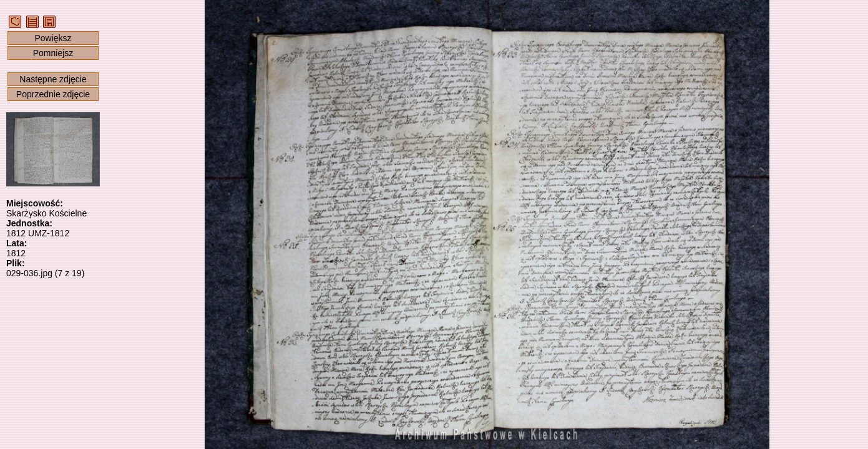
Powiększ (53, 38)
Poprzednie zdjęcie (53, 94)
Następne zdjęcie (53, 79)
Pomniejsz (53, 53)
